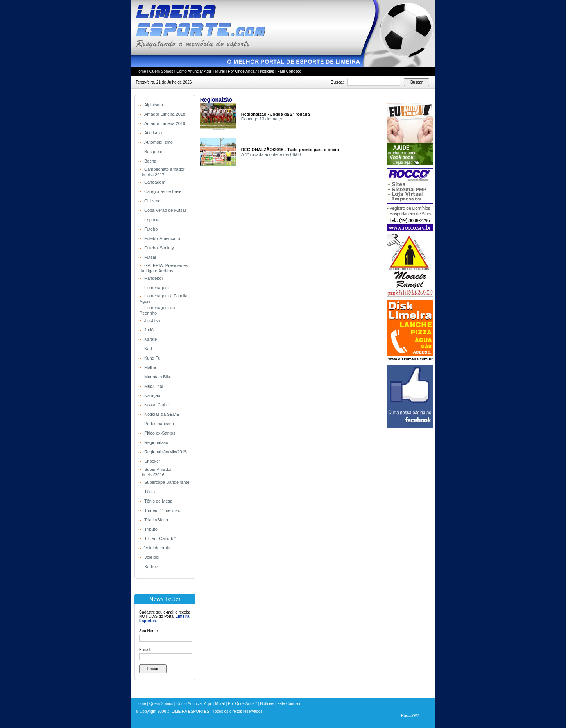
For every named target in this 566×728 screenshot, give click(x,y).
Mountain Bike (158, 377)
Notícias (267, 71)
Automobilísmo (159, 142)
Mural (220, 71)
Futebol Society (159, 248)
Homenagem (157, 288)
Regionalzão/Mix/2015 (166, 452)
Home (141, 71)
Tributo (151, 529)
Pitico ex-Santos (160, 433)
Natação (152, 395)
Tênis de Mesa (158, 501)
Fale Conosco (289, 71)
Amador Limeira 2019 (165, 123)
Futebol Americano (162, 238)
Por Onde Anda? (242, 71)
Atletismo (153, 133)
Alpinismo (154, 105)
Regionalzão (156, 442)
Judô (149, 330)
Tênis (150, 492)
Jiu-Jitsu (152, 320)
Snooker (152, 461)
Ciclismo (152, 201)
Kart (148, 349)
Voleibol (152, 557)
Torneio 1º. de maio (163, 510)
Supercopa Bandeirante (167, 482)
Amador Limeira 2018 (165, 114)
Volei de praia (157, 548)
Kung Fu (152, 358)
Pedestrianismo (159, 424)
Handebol (153, 278)
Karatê (150, 339)
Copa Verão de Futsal (165, 210)
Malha (150, 367)
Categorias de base (163, 191)
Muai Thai (154, 386)
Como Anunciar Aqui (194, 71)
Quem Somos (161, 71)
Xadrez (151, 567)
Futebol (151, 229)
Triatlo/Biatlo (156, 520)
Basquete (153, 152)
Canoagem (155, 182)
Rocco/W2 (410, 716)
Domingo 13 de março (262, 119)
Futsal (150, 257)
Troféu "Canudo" (160, 538)
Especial (152, 220)
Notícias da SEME (162, 414)
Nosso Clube (157, 405)
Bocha (150, 161)
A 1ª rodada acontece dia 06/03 (271, 154)
